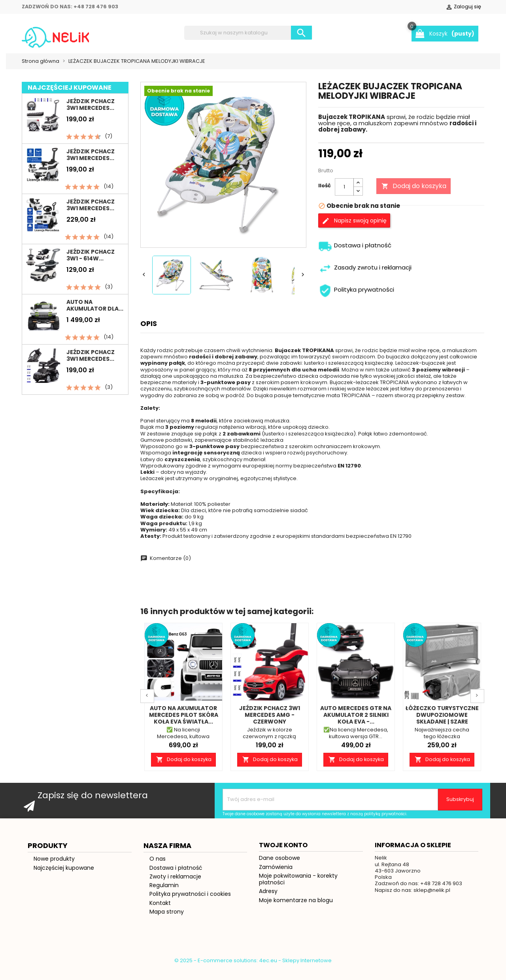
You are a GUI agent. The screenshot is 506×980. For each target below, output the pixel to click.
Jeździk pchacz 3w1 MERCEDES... (91, 150)
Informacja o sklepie (413, 891)
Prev (147, 742)
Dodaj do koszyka (413, 231)
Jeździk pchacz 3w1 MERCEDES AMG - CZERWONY (270, 761)
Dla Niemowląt (242, 90)
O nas (158, 905)
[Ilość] (344, 233)
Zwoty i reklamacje (175, 922)
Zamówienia (276, 913)
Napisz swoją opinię (354, 267)
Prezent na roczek (154, 90)
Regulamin (164, 931)
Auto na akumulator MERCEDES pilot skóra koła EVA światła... (184, 761)
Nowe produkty (54, 905)
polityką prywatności (385, 860)
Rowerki (381, 71)
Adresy (268, 937)
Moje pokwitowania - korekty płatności (298, 925)
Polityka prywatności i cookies (190, 940)
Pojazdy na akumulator (128, 71)
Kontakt (160, 949)
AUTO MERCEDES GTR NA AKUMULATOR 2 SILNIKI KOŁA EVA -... (356, 761)
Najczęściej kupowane (64, 914)
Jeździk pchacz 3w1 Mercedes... (91, 201)
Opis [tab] (149, 369)
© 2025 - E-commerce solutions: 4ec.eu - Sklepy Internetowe (253, 970)
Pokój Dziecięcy (63, 90)
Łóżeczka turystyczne (250, 71)
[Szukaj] (248, 33)
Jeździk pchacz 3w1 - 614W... (91, 301)
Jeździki (43, 71)
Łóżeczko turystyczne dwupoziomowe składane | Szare (442, 761)
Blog (297, 90)
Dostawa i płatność (176, 914)
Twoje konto (283, 891)
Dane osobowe (279, 904)
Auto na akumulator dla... (95, 351)
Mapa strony (167, 957)
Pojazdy (332, 71)
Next (477, 742)
